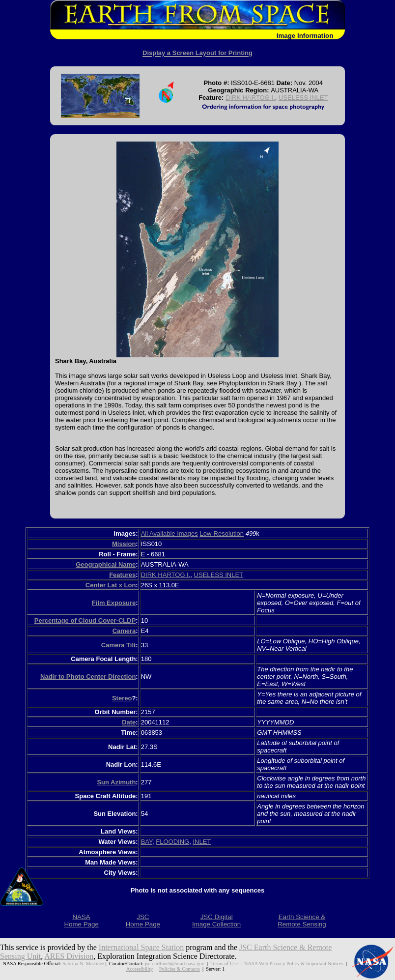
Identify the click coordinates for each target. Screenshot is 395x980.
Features (122, 575)
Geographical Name (106, 564)
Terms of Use (224, 964)
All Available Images (169, 533)
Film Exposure (114, 603)
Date (129, 722)
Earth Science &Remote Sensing (302, 921)
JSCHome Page (143, 921)
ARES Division (69, 956)
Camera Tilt (119, 645)
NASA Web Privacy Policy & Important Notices (294, 964)
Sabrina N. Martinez (83, 964)
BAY (147, 842)
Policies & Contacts (180, 969)
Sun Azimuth (116, 782)
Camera (124, 631)
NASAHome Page (81, 921)
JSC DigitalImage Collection (216, 921)
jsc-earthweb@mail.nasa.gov (175, 964)
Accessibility (140, 969)
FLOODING (172, 842)
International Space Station (141, 947)
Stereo (122, 698)
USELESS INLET (303, 98)
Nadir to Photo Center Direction (88, 677)
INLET (202, 842)
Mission (124, 544)
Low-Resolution (222, 533)
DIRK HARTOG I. (250, 98)
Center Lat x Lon (111, 585)
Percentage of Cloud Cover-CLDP (85, 620)
